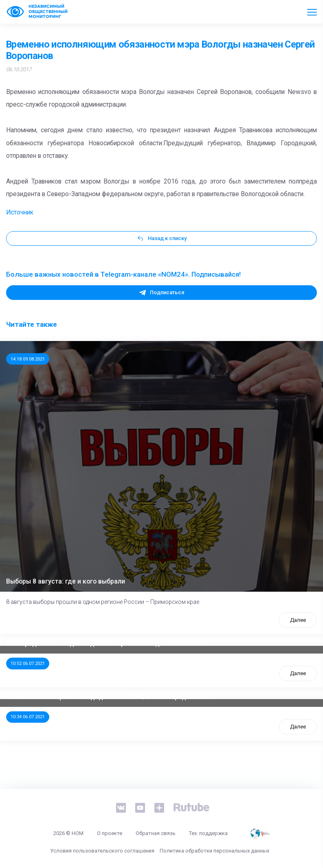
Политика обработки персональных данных (214, 851)
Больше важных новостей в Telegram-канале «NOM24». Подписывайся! (123, 274)
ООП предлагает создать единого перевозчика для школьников (106, 644)
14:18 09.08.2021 (28, 359)
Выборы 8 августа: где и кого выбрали (66, 582)
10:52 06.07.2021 (28, 663)
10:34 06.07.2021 (28, 717)
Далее (298, 620)
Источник (20, 212)
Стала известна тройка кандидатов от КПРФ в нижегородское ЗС (108, 697)
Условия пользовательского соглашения (102, 851)
